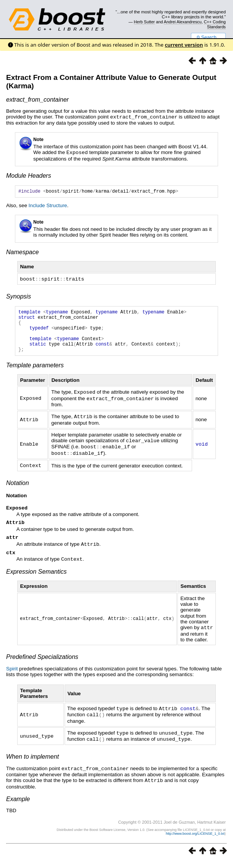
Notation (18, 489)
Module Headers (29, 175)
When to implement (33, 763)
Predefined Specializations (42, 665)
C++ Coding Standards (215, 24)
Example (18, 805)
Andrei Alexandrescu (183, 22)
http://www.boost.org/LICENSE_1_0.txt (195, 840)
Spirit (12, 677)
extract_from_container (37, 100)
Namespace (22, 252)
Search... (208, 37)
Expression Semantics (36, 580)
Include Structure (48, 206)
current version (184, 45)
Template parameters (35, 374)
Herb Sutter (144, 22)
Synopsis (19, 296)
